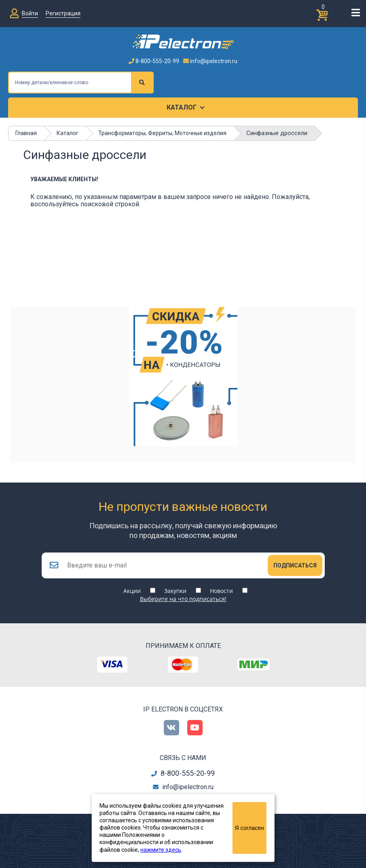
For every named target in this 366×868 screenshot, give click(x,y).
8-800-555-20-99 (154, 61)
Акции (132, 591)
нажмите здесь (161, 850)
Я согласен (250, 828)
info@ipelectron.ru (210, 61)
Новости (221, 591)
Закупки (175, 591)
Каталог (182, 107)
